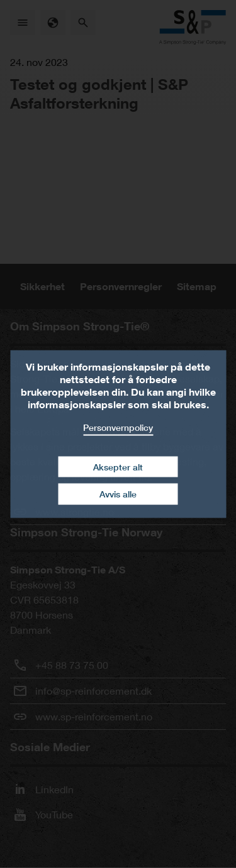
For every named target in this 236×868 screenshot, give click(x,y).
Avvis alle (118, 494)
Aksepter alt (118, 466)
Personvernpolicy (118, 427)
